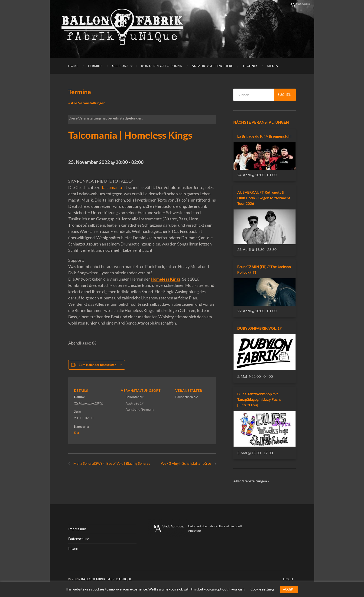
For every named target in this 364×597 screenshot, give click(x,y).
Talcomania (112, 187)
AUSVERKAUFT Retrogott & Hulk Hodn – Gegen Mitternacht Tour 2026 (264, 198)
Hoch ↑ (289, 579)
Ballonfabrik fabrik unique (107, 579)
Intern (73, 548)
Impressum (77, 529)
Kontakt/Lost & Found (162, 66)
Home (73, 66)
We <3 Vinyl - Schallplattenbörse (185, 463)
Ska (76, 433)
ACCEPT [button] (289, 589)
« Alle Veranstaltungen (87, 103)
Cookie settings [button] (262, 589)
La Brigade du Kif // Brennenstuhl (264, 136)
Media (273, 66)
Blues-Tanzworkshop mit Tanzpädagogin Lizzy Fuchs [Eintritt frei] (259, 399)
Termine (95, 66)
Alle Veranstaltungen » (251, 481)
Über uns (120, 66)
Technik (250, 66)
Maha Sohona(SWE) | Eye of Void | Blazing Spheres (113, 463)
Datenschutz (78, 539)
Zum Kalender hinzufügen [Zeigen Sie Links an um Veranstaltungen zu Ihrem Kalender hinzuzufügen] (97, 365)
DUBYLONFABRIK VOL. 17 (259, 328)
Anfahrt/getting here (213, 66)
